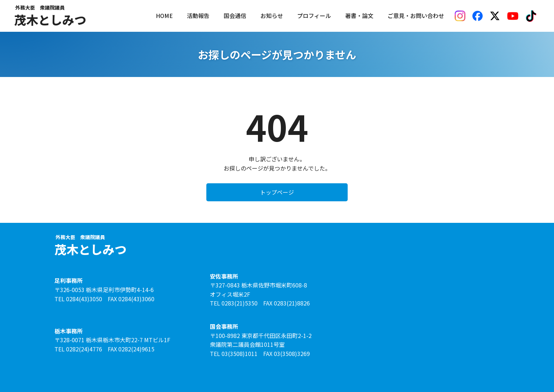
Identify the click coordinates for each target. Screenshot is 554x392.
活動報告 (198, 16)
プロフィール (314, 16)
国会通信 (235, 16)
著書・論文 (359, 16)
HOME (164, 16)
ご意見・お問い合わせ (416, 16)
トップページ (277, 192)
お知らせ (272, 16)
